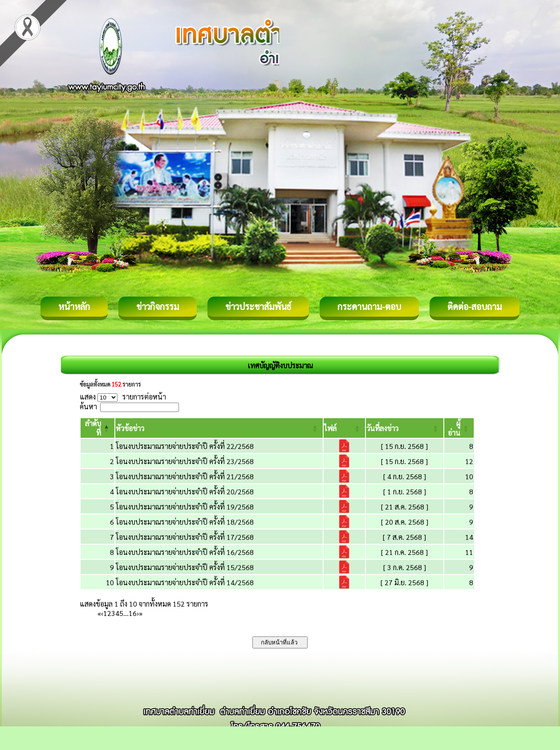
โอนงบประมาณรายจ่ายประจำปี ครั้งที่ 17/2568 (185, 537)
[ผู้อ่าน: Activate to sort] (459, 428)
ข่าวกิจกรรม (158, 306)
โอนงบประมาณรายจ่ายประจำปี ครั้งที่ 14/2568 (185, 582)
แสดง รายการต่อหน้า (123, 397)
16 (133, 613)
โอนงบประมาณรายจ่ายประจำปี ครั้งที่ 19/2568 (185, 507)
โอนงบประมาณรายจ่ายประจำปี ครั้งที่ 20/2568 (185, 491)
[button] (130, 428)
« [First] (99, 613)
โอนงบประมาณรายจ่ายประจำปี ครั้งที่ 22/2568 (185, 446)
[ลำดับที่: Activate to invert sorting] (97, 428)
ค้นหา (88, 406)
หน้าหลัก (74, 306)
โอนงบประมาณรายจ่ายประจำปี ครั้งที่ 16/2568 (185, 552)
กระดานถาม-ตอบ (369, 306)
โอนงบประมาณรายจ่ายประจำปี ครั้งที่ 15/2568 (185, 567)
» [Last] (141, 613)
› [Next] (138, 613)
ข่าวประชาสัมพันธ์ (258, 306)
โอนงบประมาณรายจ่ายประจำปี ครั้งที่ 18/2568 (185, 522)
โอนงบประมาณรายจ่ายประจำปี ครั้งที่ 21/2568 (185, 476)
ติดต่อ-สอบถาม (475, 306)
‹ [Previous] (102, 613)
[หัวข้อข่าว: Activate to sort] (219, 428)
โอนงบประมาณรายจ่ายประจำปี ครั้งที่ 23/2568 (185, 461)
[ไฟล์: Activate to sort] (344, 428)
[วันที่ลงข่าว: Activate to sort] (405, 428)
